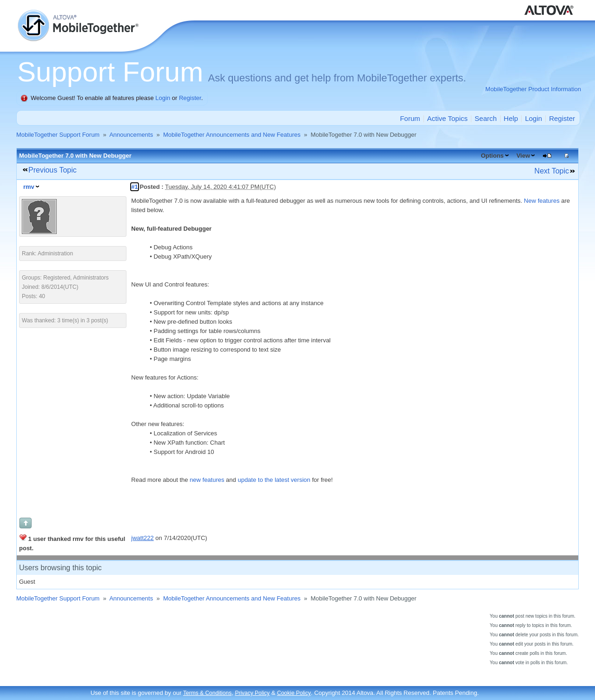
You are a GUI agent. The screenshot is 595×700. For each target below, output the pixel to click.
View (523, 156)
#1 (134, 187)
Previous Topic (53, 170)
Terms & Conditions (207, 693)
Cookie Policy (294, 693)
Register (190, 98)
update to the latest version (274, 480)
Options (492, 156)
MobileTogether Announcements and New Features (232, 135)
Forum (410, 118)
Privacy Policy (252, 693)
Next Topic (552, 171)
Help (511, 118)
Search (486, 118)
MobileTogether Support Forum (58, 135)
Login (163, 98)
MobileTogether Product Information (533, 89)
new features (207, 480)
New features (542, 201)
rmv (29, 187)
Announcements (131, 135)
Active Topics (447, 118)
